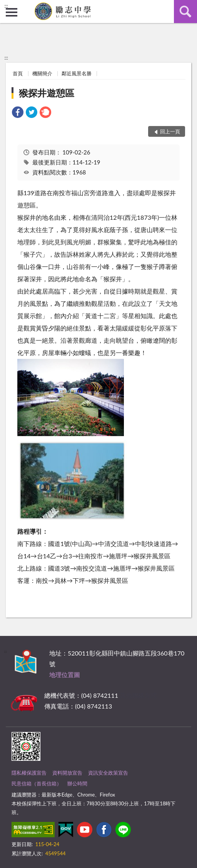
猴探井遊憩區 (47, 93)
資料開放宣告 (67, 773)
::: (6, 6)
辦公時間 (77, 783)
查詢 (185, 12)
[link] (18, 113)
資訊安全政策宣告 (108, 773)
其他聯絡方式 (138, 695)
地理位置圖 (65, 675)
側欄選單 (12, 12)
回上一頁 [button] (170, 131)
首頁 (18, 73)
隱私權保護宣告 (29, 773)
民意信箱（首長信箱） (37, 783)
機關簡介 (42, 73)
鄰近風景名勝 (77, 73)
